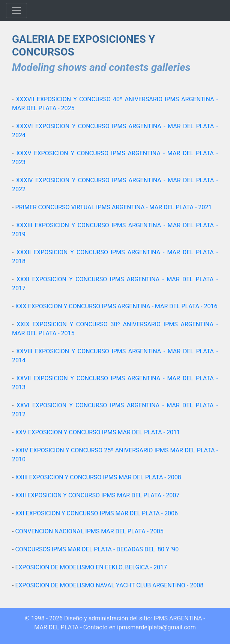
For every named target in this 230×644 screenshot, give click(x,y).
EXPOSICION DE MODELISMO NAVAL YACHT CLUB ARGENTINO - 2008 (109, 585)
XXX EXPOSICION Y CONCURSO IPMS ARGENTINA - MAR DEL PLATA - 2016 (116, 306)
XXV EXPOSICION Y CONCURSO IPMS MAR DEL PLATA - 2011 (98, 432)
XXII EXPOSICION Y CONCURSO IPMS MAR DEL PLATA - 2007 (97, 495)
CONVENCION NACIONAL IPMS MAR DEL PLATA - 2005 (89, 531)
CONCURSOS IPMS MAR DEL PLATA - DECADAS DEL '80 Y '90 (97, 549)
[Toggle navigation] (17, 11)
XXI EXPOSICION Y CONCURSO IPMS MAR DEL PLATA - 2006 (96, 513)
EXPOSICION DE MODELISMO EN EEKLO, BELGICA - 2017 (91, 567)
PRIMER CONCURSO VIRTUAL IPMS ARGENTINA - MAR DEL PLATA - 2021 (113, 207)
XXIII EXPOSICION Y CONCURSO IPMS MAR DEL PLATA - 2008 (98, 477)
